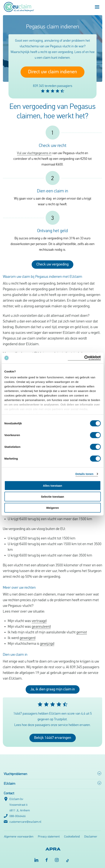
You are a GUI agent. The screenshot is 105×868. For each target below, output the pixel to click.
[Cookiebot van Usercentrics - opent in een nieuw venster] (84, 358)
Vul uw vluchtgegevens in (34, 153)
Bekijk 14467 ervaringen (53, 738)
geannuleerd (41, 627)
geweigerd (28, 638)
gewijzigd (47, 644)
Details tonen (84, 474)
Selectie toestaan (52, 497)
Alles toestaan (53, 485)
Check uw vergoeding (52, 265)
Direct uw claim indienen (52, 72)
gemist (82, 632)
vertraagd (39, 621)
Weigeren (52, 508)
